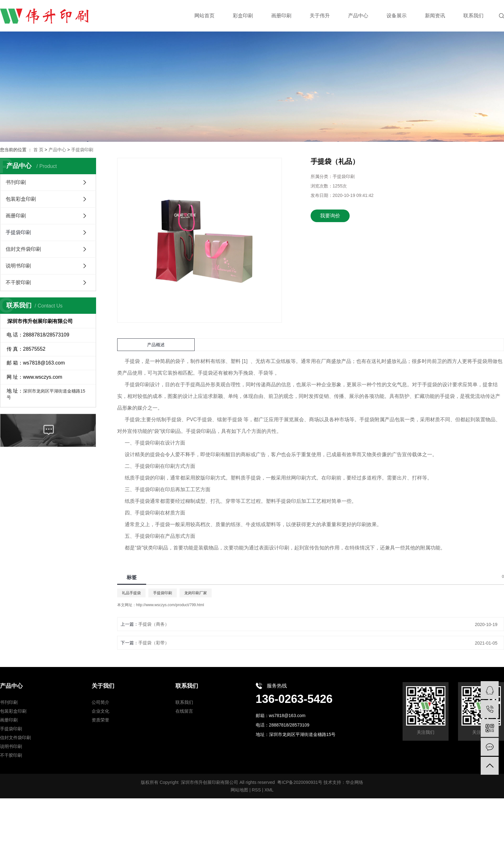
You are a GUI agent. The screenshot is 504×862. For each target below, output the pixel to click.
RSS (256, 790)
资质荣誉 (100, 720)
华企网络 (354, 782)
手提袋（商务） (154, 624)
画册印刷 (16, 216)
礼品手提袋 (131, 593)
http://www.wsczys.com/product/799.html (170, 605)
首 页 (38, 150)
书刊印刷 (16, 182)
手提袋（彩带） (154, 643)
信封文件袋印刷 (23, 249)
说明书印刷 (18, 266)
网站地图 (239, 790)
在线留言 (184, 711)
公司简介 (100, 702)
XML (269, 790)
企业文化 (100, 711)
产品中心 (57, 150)
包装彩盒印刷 (21, 199)
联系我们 (184, 702)
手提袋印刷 (82, 150)
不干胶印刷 (18, 282)
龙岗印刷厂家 (196, 593)
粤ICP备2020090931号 (300, 782)
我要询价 (330, 216)
